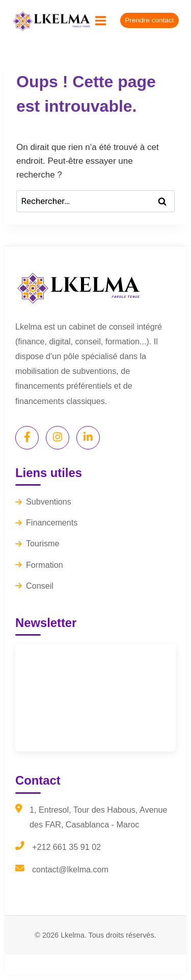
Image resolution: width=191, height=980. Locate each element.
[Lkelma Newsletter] (95, 698)
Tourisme (37, 543)
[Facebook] (27, 438)
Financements (46, 522)
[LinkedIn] (88, 438)
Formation (39, 565)
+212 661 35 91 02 (66, 847)
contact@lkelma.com (70, 869)
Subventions (43, 501)
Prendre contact (150, 20)
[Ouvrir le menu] (101, 20)
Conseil (34, 586)
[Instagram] (58, 438)
